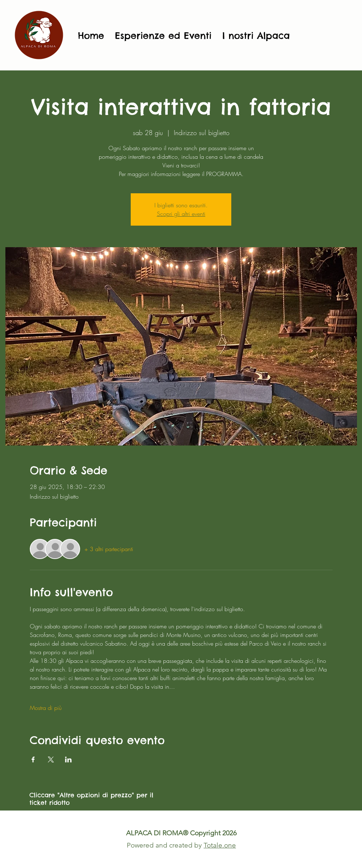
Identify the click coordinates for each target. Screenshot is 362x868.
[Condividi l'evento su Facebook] (33, 759)
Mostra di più (46, 708)
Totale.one (220, 845)
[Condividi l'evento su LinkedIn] (68, 759)
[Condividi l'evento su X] (51, 759)
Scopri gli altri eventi (181, 214)
